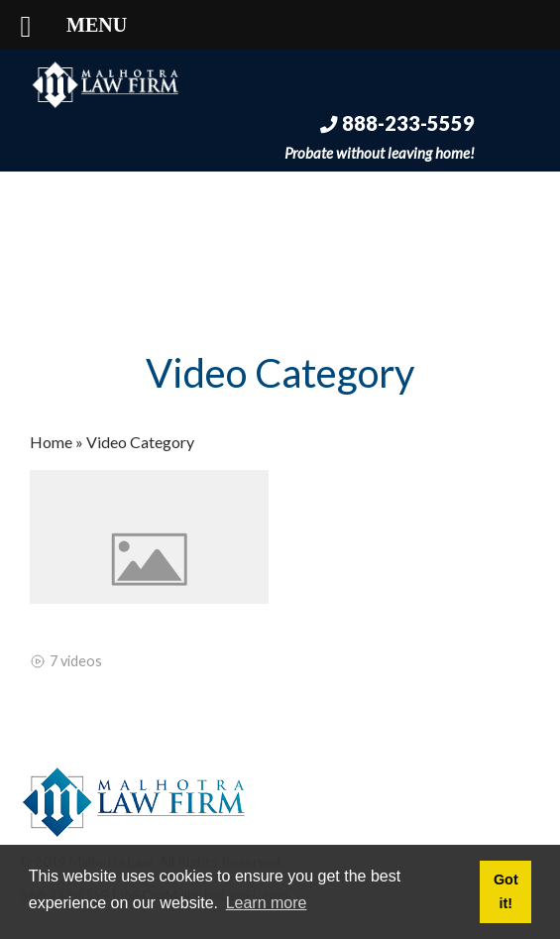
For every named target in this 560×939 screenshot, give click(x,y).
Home (51, 442)
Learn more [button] (267, 903)
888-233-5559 (397, 123)
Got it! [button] (506, 891)
